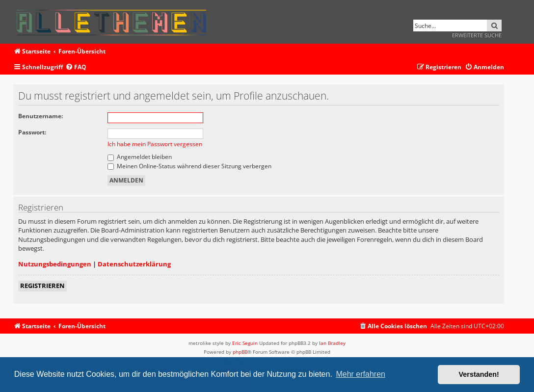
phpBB (240, 352)
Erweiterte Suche (477, 35)
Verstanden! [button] (479, 374)
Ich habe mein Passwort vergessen (155, 144)
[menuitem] (76, 67)
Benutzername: (40, 116)
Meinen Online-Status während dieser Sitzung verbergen (189, 166)
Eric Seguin (245, 343)
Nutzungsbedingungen (55, 264)
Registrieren (42, 286)
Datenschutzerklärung (134, 264)
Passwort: (32, 132)
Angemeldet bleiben (140, 157)
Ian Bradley (332, 343)
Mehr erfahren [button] (360, 374)
